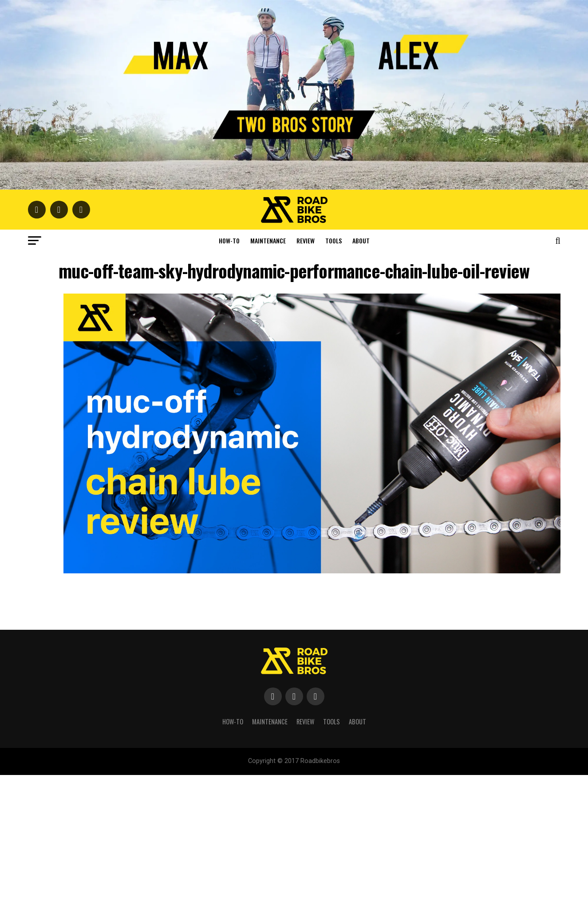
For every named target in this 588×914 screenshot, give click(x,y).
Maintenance (268, 240)
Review (306, 240)
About (361, 240)
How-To (229, 240)
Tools (333, 240)
